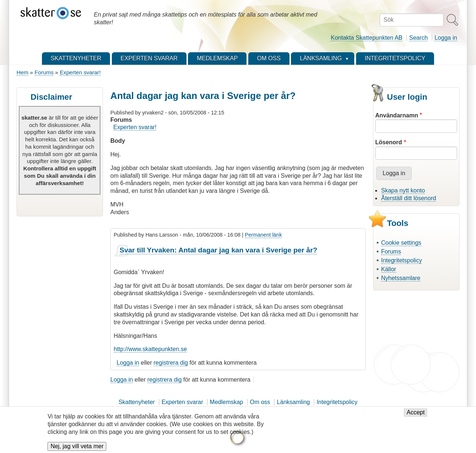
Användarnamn (397, 115)
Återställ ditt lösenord (408, 198)
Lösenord (389, 142)
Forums (44, 72)
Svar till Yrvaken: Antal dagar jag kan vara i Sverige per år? (219, 250)
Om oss (260, 402)
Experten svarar (182, 402)
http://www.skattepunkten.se (150, 349)
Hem (22, 72)
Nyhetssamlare (401, 278)
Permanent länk (264, 235)
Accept (415, 416)
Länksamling (294, 402)
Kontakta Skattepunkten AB (367, 38)
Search (418, 38)
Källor (389, 269)
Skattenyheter (137, 402)
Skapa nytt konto (403, 190)
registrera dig (171, 363)
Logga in (446, 38)
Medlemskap (226, 402)
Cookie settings (401, 243)
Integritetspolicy (402, 260)
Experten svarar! (80, 72)
